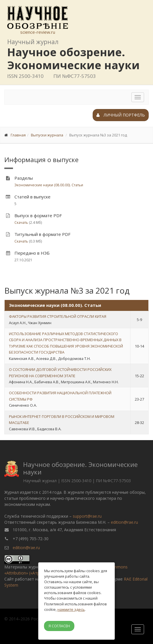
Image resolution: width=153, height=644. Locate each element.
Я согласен (59, 626)
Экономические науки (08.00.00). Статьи (49, 185)
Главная (18, 135)
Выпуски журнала (47, 135)
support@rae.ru (87, 516)
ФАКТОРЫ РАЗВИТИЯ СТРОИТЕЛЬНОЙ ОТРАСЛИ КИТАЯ (58, 316)
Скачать (21, 223)
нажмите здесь (71, 609)
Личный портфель (121, 115)
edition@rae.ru (124, 522)
